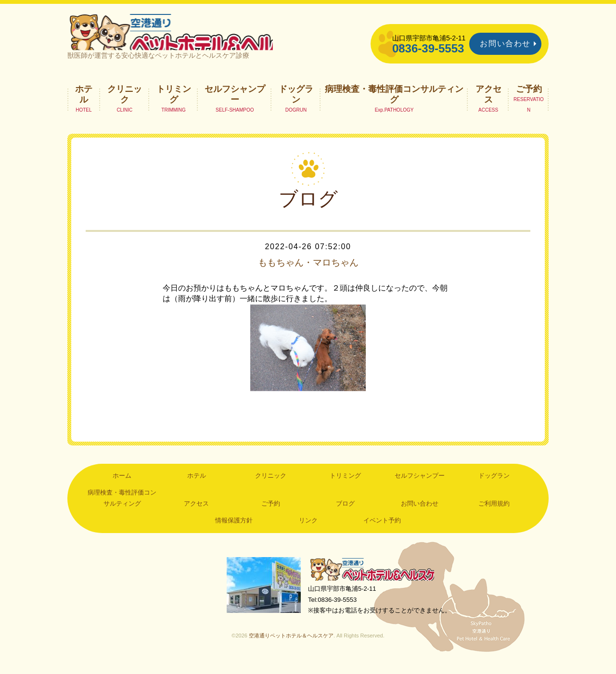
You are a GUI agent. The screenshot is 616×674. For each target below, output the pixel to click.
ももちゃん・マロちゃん (308, 272)
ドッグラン (296, 104)
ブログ (345, 514)
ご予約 (529, 99)
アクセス (488, 104)
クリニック (125, 104)
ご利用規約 (494, 514)
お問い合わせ (505, 44)
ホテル (84, 104)
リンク (308, 530)
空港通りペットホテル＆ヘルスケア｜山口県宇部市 (195, 36)
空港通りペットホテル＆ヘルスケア (375, 580)
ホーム (122, 486)
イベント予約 (382, 530)
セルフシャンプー (235, 104)
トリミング (174, 104)
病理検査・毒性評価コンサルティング (394, 104)
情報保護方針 (234, 530)
